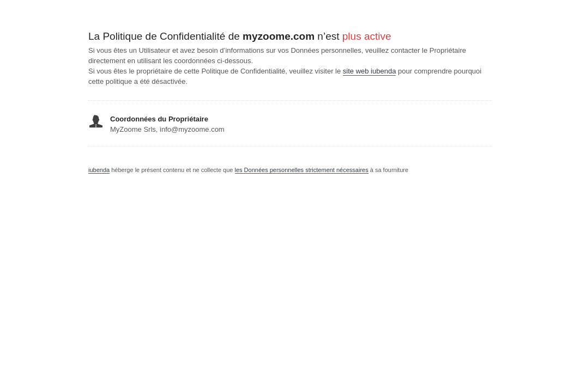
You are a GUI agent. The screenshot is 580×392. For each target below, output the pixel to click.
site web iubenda (370, 71)
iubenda (99, 170)
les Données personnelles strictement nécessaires (302, 170)
